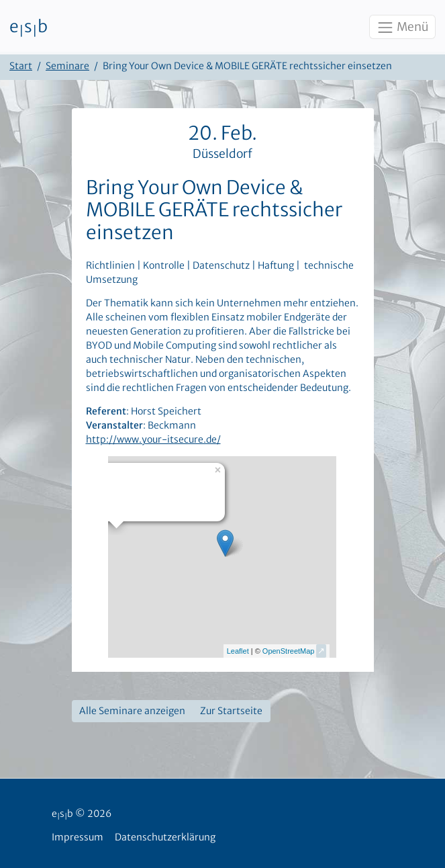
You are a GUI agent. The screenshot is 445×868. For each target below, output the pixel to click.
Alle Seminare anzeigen (132, 711)
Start (21, 66)
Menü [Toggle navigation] (402, 28)
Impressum (78, 837)
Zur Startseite (231, 711)
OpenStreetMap (289, 651)
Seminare (67, 66)
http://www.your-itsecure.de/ (153, 439)
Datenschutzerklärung (165, 837)
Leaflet (238, 651)
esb (29, 28)
